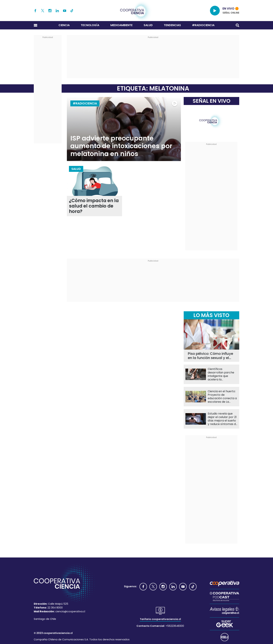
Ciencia (64, 25)
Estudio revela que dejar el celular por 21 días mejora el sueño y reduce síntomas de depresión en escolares (223, 419)
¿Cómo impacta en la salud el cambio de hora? (94, 206)
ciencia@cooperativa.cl (70, 611)
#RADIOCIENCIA (203, 25)
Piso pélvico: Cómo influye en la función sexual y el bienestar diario (210, 356)
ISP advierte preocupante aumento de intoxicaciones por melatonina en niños (121, 146)
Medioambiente (121, 25)
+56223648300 (175, 626)
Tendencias (172, 25)
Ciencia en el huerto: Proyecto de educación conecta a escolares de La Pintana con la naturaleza (222, 397)
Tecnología (90, 25)
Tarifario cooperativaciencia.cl (160, 619)
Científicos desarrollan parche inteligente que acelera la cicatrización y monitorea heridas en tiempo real (222, 374)
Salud (148, 25)
